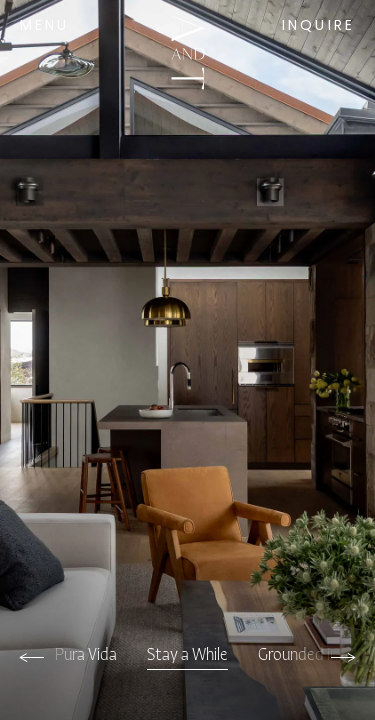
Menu (45, 26)
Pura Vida (86, 655)
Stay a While (187, 655)
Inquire (318, 26)
